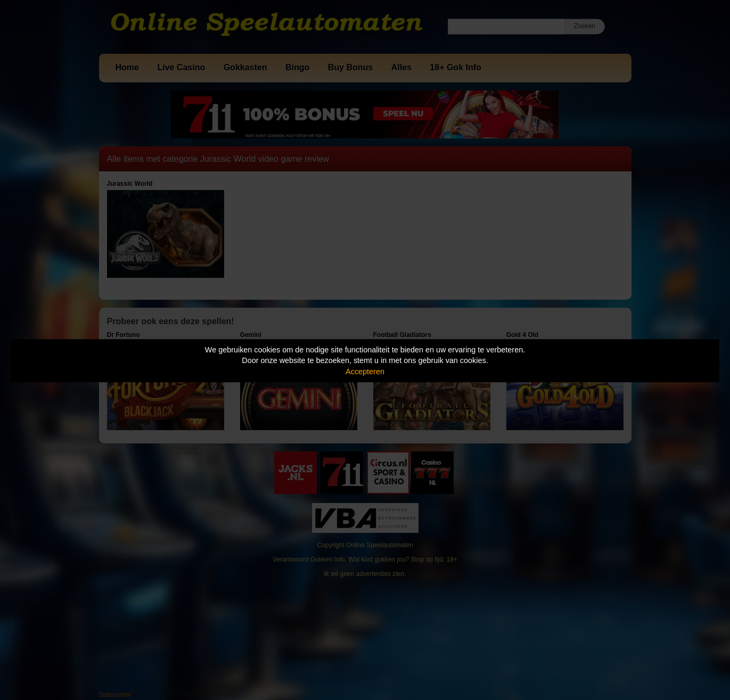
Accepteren (365, 372)
